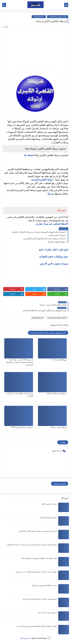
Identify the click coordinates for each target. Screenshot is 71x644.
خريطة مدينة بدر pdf (59, 427)
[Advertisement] (35, 47)
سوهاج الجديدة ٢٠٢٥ (59, 360)
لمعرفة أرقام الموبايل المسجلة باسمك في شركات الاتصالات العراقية (38, 232)
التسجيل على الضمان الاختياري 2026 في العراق (40, 599)
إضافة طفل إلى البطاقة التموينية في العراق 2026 (39, 558)
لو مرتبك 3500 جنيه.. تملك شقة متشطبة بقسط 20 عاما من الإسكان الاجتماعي (19, 362)
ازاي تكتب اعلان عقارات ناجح (54, 250)
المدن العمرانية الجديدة (58, 17)
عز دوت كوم (25, 638)
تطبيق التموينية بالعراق (56, 242)
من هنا (51, 194)
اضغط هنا (29, 155)
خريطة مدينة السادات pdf (57, 393)
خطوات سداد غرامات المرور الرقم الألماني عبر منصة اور (36, 572)
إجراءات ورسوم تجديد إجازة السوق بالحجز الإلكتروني (44, 239)
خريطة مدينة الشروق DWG (22, 427)
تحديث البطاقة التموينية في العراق (44, 585)
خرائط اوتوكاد (39, 17)
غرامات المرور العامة (57, 235)
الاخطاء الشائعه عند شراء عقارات (52, 224)
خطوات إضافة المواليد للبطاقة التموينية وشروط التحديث (36, 626)
